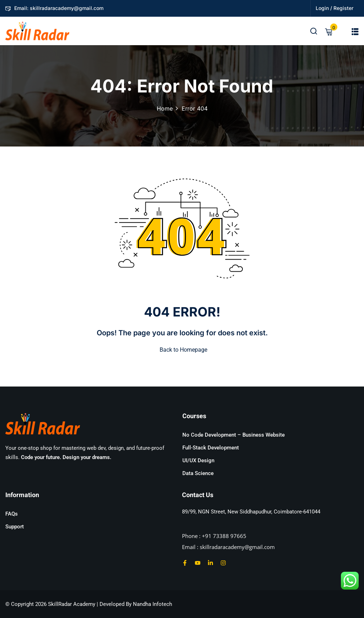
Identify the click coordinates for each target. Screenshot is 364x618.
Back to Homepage (182, 350)
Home (165, 108)
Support (15, 527)
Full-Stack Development (211, 448)
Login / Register (334, 8)
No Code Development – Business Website (234, 435)
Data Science (198, 473)
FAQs (12, 514)
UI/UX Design (198, 460)
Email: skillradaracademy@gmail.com (54, 8)
